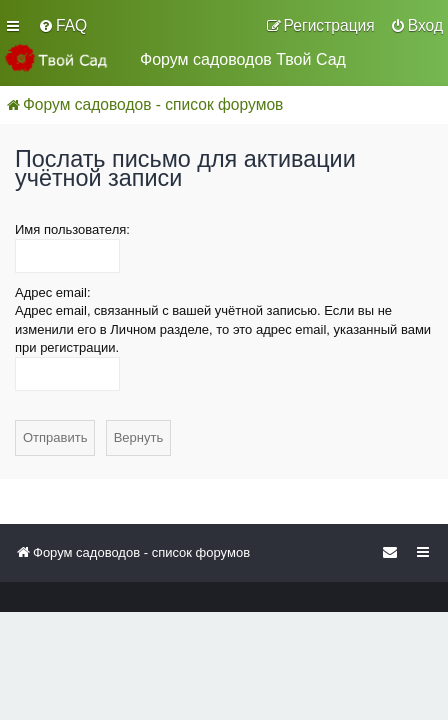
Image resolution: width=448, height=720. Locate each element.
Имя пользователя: (72, 229)
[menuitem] (62, 26)
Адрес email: (53, 292)
